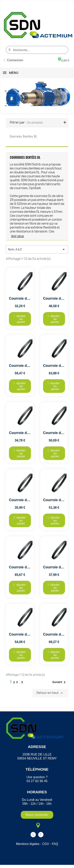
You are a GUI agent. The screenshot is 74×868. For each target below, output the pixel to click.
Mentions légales (28, 844)
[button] (20, 319)
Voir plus (17, 236)
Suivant (60, 682)
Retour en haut (50, 693)
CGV (46, 844)
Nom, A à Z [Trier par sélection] (37, 249)
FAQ (55, 844)
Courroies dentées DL (23, 136)
